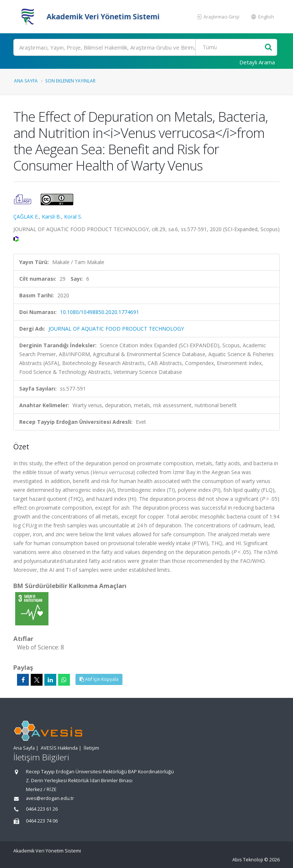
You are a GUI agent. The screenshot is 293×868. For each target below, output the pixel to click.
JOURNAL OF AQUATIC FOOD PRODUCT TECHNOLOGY (116, 329)
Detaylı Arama (257, 62)
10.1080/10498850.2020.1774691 (100, 312)
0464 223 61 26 (42, 809)
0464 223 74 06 (42, 821)
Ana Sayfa (26, 81)
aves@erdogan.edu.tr (50, 798)
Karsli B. (51, 217)
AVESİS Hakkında (59, 748)
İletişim (91, 748)
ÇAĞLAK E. (26, 217)
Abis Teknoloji (248, 860)
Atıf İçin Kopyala (99, 679)
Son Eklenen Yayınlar (70, 81)
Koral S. (73, 217)
